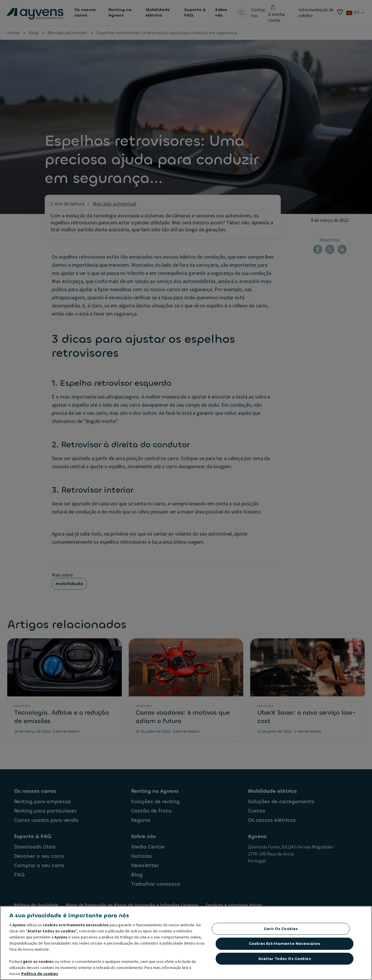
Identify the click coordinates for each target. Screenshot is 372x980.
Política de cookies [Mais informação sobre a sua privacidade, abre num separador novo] (40, 974)
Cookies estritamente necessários (285, 944)
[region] (186, 943)
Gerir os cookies (281, 929)
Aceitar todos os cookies (285, 959)
